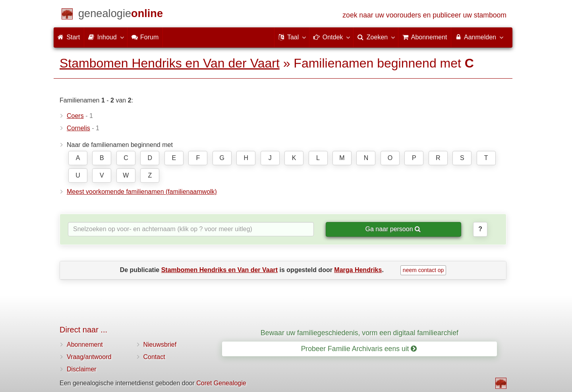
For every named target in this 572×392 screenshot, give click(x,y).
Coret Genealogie (221, 383)
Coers (75, 116)
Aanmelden (479, 37)
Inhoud (105, 37)
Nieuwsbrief (160, 345)
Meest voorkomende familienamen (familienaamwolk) (142, 192)
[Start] (121, 15)
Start (69, 37)
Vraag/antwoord (89, 357)
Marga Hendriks (358, 270)
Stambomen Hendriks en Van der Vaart (170, 63)
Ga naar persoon (393, 229)
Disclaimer (82, 369)
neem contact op (423, 270)
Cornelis (78, 128)
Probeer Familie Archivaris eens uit (359, 349)
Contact (154, 357)
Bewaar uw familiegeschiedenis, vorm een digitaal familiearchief (359, 333)
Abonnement (85, 345)
